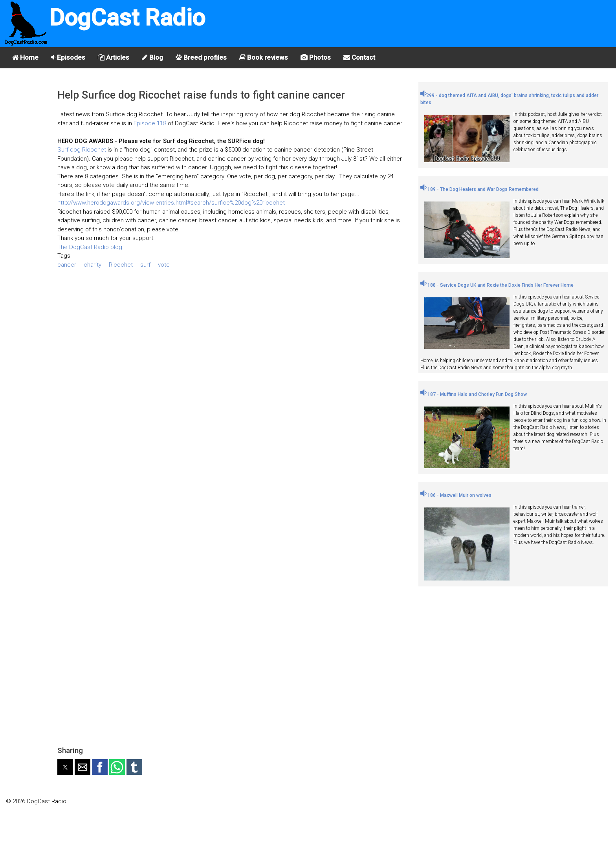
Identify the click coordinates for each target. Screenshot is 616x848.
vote (164, 265)
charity (93, 265)
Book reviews (264, 57)
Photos (316, 57)
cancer (67, 265)
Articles (114, 57)
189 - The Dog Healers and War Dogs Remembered (479, 189)
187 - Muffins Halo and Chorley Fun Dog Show (474, 394)
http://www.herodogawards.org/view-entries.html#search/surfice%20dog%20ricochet (171, 203)
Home (25, 57)
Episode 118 (151, 123)
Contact (359, 57)
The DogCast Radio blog (90, 247)
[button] (65, 767)
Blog (152, 57)
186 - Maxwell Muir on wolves (456, 495)
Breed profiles (201, 57)
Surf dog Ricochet (82, 150)
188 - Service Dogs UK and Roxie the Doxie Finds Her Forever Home (497, 285)
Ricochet (121, 265)
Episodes (68, 57)
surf (145, 265)
